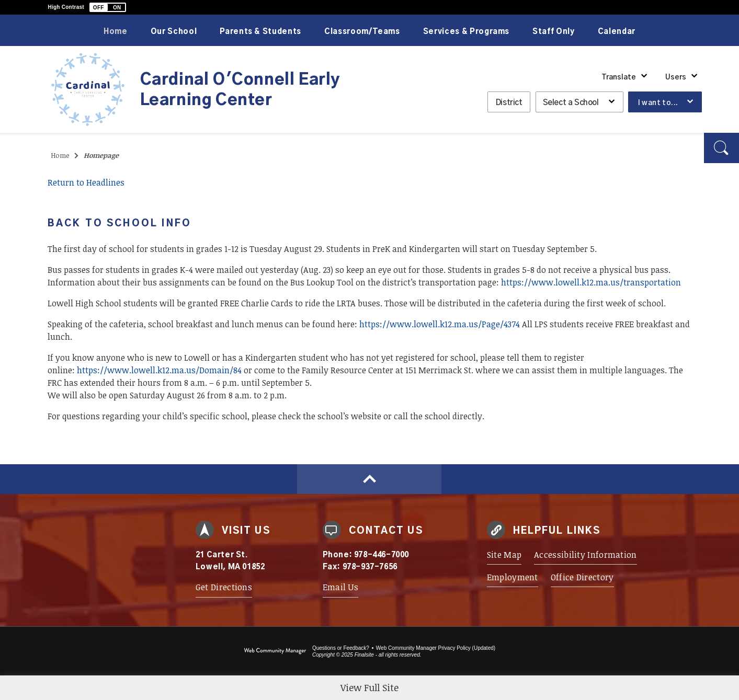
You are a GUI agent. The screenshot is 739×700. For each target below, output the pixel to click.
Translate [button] (619, 77)
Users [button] (676, 77)
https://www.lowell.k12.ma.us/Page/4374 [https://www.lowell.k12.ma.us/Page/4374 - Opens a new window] (440, 324)
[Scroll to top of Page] (369, 479)
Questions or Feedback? (341, 648)
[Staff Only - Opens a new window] (554, 30)
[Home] (116, 30)
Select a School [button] (571, 103)
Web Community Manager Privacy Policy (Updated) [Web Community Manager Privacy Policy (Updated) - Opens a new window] (436, 648)
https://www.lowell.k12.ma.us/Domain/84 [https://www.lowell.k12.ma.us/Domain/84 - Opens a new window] (159, 370)
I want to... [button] (658, 103)
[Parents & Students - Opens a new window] (260, 30)
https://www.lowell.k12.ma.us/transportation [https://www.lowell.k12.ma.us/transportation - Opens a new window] (591, 282)
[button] (108, 7)
